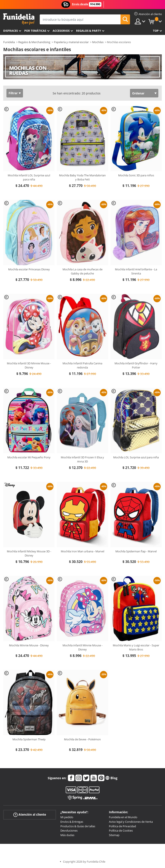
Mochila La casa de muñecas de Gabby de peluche (82, 271)
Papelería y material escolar (71, 42)
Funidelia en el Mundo (123, 817)
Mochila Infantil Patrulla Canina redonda (82, 365)
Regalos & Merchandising (34, 42)
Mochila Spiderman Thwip (29, 739)
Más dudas (67, 835)
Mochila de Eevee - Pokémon (82, 739)
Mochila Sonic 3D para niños (136, 175)
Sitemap (114, 835)
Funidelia (9, 42)
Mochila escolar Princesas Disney (29, 269)
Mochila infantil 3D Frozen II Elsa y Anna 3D (82, 459)
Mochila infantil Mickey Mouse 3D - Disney (29, 553)
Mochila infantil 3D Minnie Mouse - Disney (29, 365)
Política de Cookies (121, 830)
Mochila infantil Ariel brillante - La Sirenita (136, 271)
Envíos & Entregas (72, 822)
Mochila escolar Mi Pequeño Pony (29, 457)
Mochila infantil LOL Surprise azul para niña (29, 177)
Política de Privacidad (122, 826)
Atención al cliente (30, 815)
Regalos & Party (89, 31)
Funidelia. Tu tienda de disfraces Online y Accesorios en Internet (19, 19)
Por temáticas (35, 31)
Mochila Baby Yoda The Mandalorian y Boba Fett (82, 177)
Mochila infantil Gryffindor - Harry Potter (136, 365)
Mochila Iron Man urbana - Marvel (82, 551)
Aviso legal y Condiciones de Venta (131, 822)
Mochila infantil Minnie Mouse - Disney (82, 647)
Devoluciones (69, 830)
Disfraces (11, 31)
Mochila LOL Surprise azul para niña (136, 457)
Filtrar (13, 93)
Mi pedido (67, 817)
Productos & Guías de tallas (78, 826)
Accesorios (61, 31)
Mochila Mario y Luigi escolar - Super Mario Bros (136, 647)
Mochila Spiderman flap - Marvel (136, 551)
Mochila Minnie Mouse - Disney (29, 645)
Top (156, 31)
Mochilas (98, 42)
